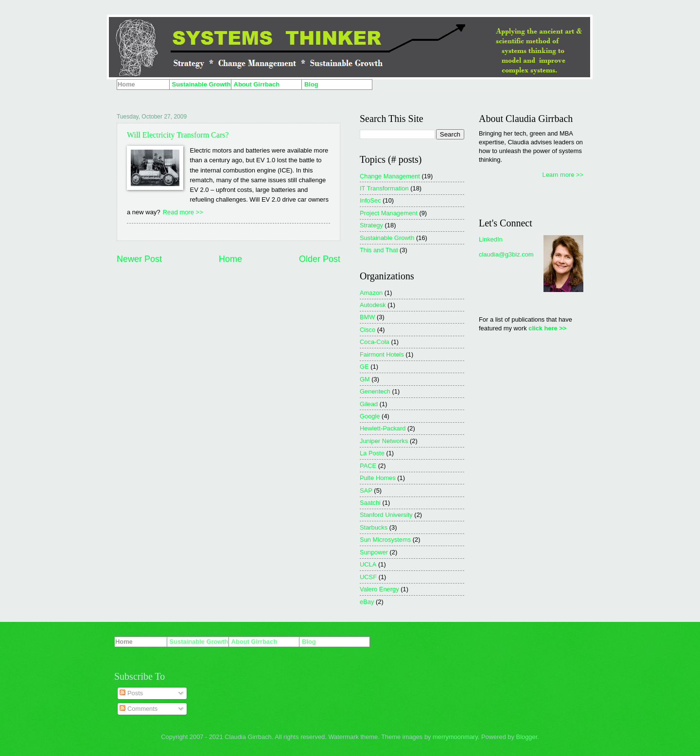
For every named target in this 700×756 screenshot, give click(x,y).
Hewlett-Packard (383, 428)
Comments (139, 709)
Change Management (390, 176)
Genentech (375, 391)
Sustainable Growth (387, 238)
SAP (366, 490)
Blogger (527, 737)
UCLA (368, 564)
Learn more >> (563, 175)
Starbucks (374, 527)
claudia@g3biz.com (506, 254)
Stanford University (386, 515)
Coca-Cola (375, 342)
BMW (367, 317)
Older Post (320, 259)
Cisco (367, 330)
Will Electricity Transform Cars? (178, 135)
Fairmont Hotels (382, 354)
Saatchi (370, 503)
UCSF (368, 577)
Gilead (369, 404)
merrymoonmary (455, 737)
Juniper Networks (384, 441)
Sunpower (374, 552)
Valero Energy (379, 589)
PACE (368, 466)
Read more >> (183, 212)
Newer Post (139, 259)
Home (230, 259)
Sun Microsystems (385, 540)
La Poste (372, 453)
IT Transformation (384, 188)
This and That (379, 250)
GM (365, 379)
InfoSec (370, 200)
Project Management (389, 213)
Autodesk (373, 305)
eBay (367, 602)
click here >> (547, 328)
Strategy (371, 225)
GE (364, 367)
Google (370, 416)
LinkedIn (491, 239)
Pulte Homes (378, 478)
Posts (131, 693)
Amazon (371, 293)
